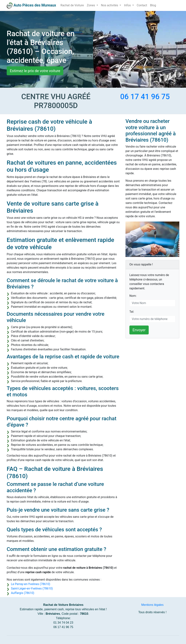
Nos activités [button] (110, 5)
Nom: (133, 296)
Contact (142, 5)
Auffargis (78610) (23, 593)
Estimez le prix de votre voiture (35, 71)
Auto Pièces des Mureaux (35, 5)
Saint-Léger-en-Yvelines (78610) (32, 588)
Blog (153, 5)
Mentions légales (152, 605)
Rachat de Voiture (72, 5)
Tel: (132, 312)
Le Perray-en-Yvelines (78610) (31, 584)
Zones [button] (91, 5)
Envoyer (139, 330)
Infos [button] (128, 5)
